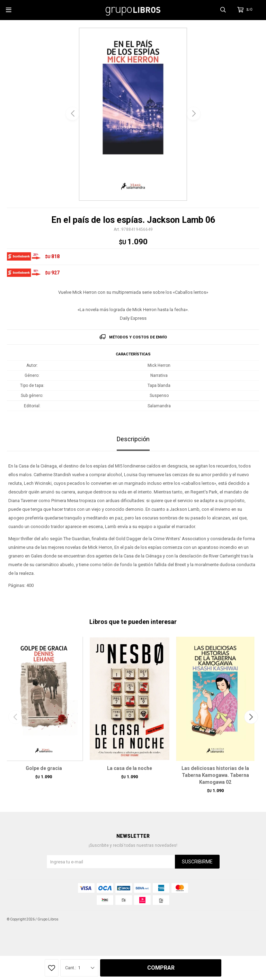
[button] (194, 114)
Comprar (161, 968)
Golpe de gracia (44, 768)
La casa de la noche (130, 768)
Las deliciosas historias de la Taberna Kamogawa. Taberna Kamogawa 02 (215, 775)
